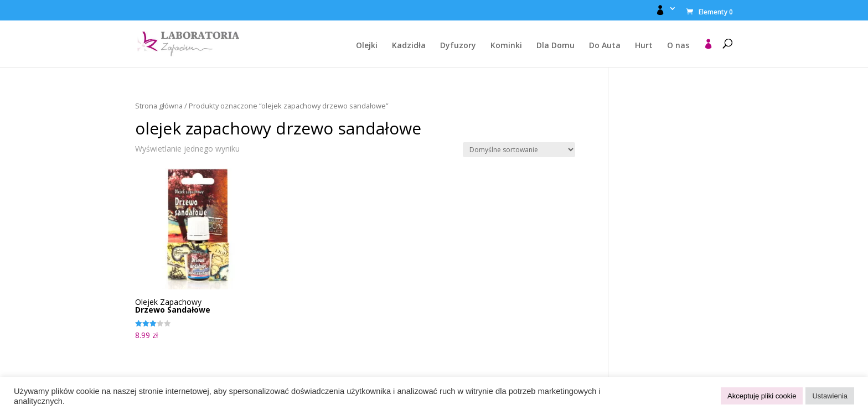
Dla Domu (556, 46)
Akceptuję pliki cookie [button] (762, 396)
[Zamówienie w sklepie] (519, 150)
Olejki (367, 46)
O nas (678, 46)
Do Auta (605, 46)
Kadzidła (409, 46)
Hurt (644, 46)
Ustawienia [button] (830, 396)
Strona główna (159, 106)
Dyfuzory (458, 46)
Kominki (506, 46)
